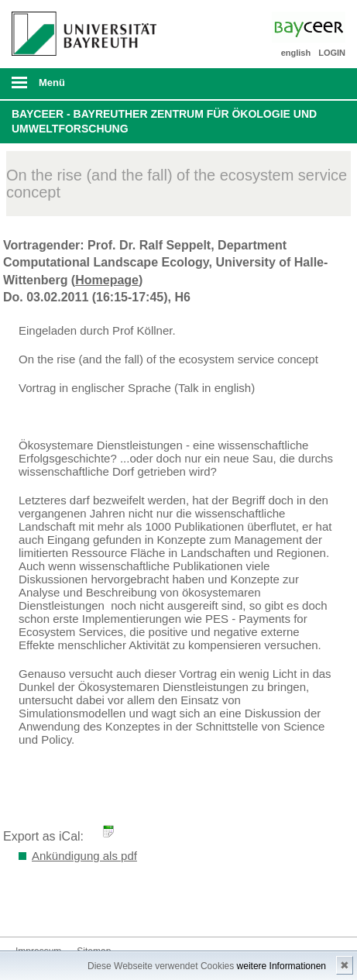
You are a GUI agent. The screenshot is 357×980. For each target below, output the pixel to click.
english (296, 53)
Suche (313, 84)
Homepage (107, 280)
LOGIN (332, 53)
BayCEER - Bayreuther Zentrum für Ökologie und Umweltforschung (164, 122)
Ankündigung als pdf (84, 856)
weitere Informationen (281, 966)
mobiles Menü (78, 88)
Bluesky (28, 908)
